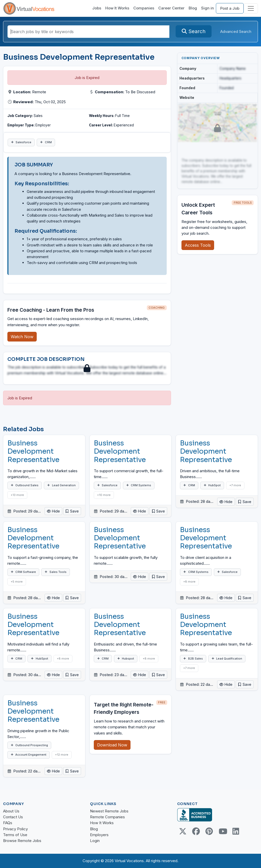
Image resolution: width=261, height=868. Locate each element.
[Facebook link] (196, 831)
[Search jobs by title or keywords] (88, 32)
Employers (99, 835)
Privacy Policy (15, 829)
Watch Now (22, 337)
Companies (144, 8)
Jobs (97, 8)
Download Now (112, 745)
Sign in (207, 8)
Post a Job (230, 8)
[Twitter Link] (183, 831)
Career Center (171, 8)
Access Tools (198, 245)
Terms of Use (15, 835)
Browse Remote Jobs (22, 841)
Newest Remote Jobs (109, 811)
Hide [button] (53, 511)
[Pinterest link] (209, 831)
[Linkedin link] (236, 831)
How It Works (117, 8)
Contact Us (13, 817)
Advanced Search (236, 31)
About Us (11, 811)
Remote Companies (107, 817)
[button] (72, 511)
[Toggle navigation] (251, 8)
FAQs (8, 823)
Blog (193, 8)
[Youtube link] (223, 831)
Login (95, 841)
